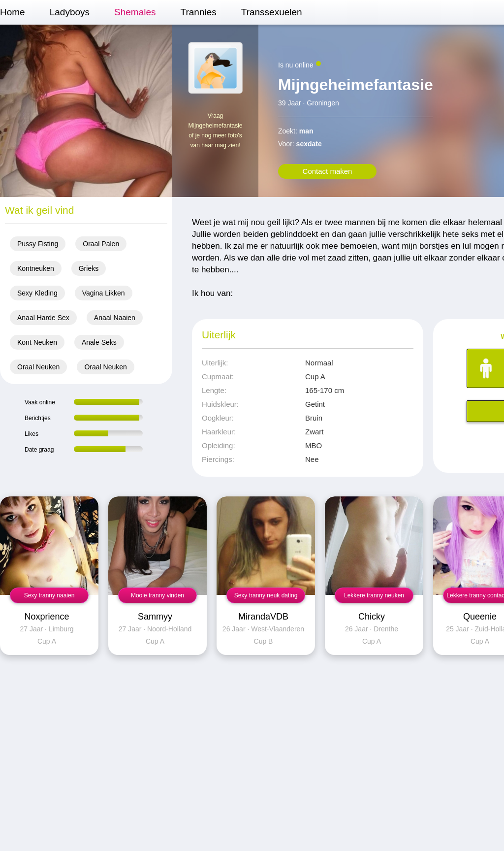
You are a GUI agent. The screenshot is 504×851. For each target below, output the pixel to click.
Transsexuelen (272, 12)
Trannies (199, 12)
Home (13, 12)
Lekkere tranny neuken (374, 595)
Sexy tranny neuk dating (266, 595)
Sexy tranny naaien (49, 595)
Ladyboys (70, 12)
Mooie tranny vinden (157, 595)
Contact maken (328, 171)
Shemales (135, 12)
